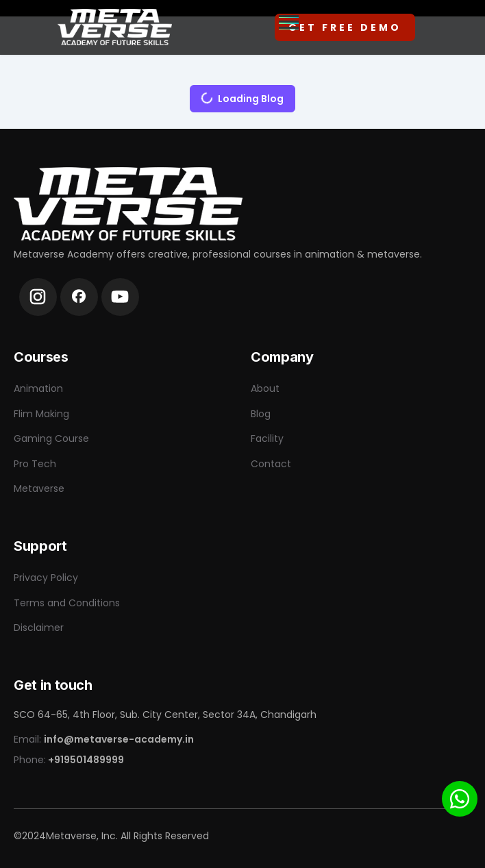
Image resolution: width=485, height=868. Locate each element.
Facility (267, 438)
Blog (261, 414)
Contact (271, 464)
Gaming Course (51, 438)
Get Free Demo (345, 27)
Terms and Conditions (67, 603)
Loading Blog (237, 95)
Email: (104, 739)
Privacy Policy (46, 578)
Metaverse (39, 488)
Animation (38, 388)
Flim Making (41, 414)
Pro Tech (35, 464)
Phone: (69, 760)
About (265, 388)
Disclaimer (39, 628)
